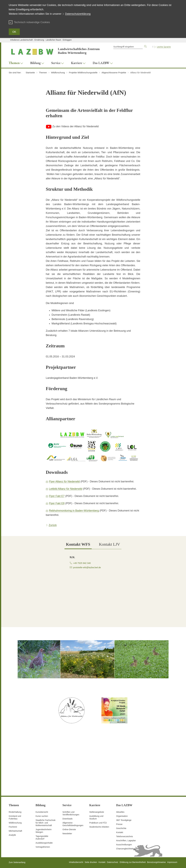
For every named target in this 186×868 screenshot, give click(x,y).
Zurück (53, 525)
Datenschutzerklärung (78, 14)
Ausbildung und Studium (96, 817)
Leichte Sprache (164, 47)
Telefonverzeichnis (124, 836)
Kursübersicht (42, 812)
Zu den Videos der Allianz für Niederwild (72, 126)
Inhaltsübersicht (76, 862)
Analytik (12, 835)
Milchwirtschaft (15, 831)
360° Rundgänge (124, 820)
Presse (119, 824)
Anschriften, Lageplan (126, 841)
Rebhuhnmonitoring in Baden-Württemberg (74, 511)
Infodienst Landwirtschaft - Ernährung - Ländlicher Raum (36, 40)
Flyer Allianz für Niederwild (64, 481)
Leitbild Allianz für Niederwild (66, 489)
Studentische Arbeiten (99, 827)
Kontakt (120, 832)
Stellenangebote (97, 812)
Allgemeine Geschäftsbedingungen (73, 824)
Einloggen (67, 40)
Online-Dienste (69, 829)
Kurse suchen (42, 816)
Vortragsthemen (43, 847)
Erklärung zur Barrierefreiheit (133, 862)
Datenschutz (113, 862)
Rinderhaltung (15, 812)
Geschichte (121, 828)
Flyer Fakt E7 (57, 496)
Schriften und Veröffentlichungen (71, 813)
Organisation (122, 816)
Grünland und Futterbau (15, 817)
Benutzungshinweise (156, 862)
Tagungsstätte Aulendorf (42, 837)
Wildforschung (15, 823)
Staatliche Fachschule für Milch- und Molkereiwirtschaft (46, 823)
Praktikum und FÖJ (98, 823)
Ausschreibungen (124, 845)
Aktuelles (120, 812)
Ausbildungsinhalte (44, 843)
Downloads (67, 819)
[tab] (78, 544)
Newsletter (67, 834)
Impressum (172, 862)
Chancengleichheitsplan (127, 849)
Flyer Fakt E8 (57, 503)
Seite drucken (91, 862)
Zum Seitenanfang (17, 862)
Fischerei (13, 827)
